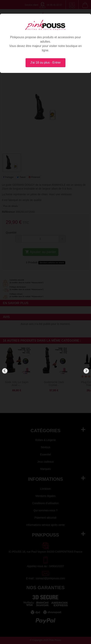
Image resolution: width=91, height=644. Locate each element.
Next (86, 371)
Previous (5, 371)
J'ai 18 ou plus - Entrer (46, 63)
